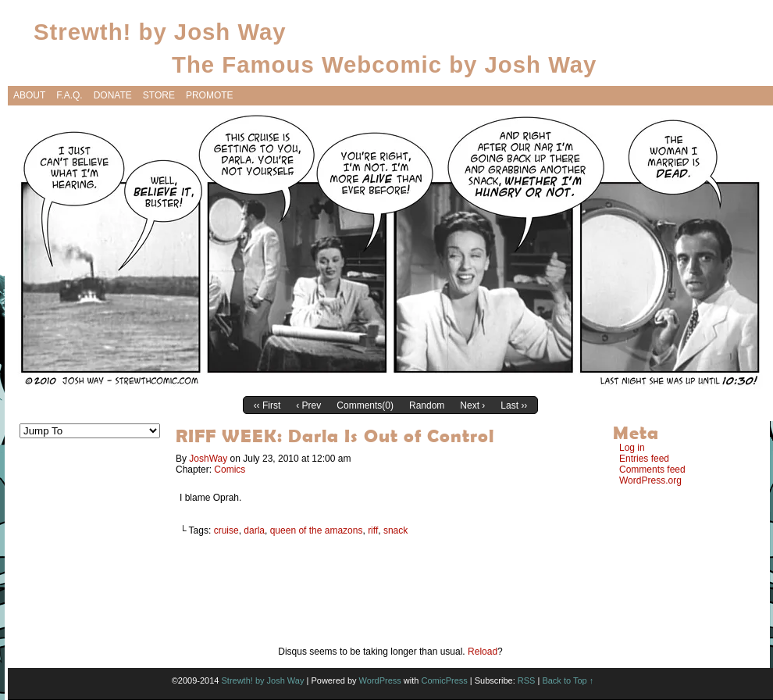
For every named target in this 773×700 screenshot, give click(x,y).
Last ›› (514, 405)
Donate (113, 95)
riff (373, 530)
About (29, 95)
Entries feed (644, 459)
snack (395, 530)
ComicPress (444, 680)
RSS (527, 680)
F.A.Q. (69, 95)
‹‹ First (267, 405)
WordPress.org (650, 480)
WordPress (380, 680)
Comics (230, 470)
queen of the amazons (317, 530)
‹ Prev (308, 405)
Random (427, 405)
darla (254, 530)
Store (159, 95)
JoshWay (208, 459)
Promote (210, 95)
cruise (226, 530)
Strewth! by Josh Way (160, 32)
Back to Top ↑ (568, 680)
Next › (472, 405)
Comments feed (652, 470)
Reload (483, 652)
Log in (632, 448)
